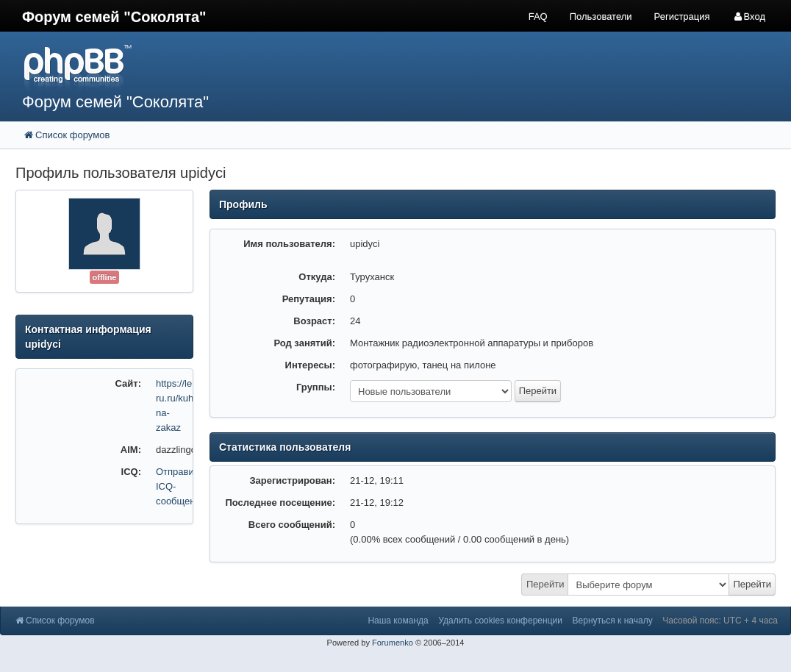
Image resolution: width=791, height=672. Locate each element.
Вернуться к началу (613, 621)
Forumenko (393, 643)
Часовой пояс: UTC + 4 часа (720, 621)
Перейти (545, 584)
